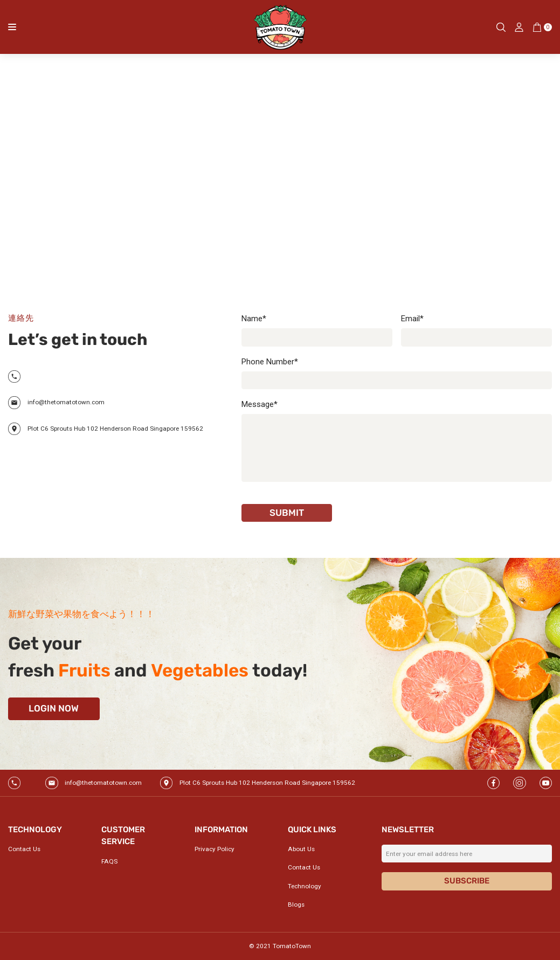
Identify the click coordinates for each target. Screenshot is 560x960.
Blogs (296, 904)
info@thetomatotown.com (66, 402)
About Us (301, 849)
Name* (254, 319)
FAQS (109, 861)
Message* (260, 404)
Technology (305, 886)
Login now (54, 708)
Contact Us (24, 849)
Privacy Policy (215, 849)
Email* (412, 319)
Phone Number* (270, 362)
